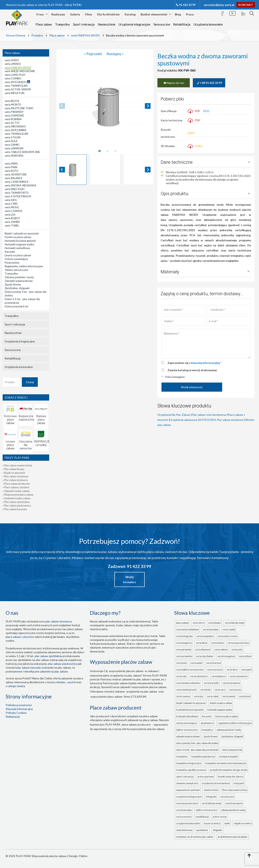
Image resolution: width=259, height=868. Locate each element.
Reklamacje (13, 717)
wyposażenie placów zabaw (126, 671)
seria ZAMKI (196, 663)
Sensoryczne (162, 24)
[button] (72, 170)
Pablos (83, 856)
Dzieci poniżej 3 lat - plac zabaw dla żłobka (197, 743)
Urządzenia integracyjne (134, 24)
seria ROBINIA (221, 649)
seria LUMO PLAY (211, 629)
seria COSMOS (183, 696)
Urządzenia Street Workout (216, 783)
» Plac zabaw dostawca (15, 480)
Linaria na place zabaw (227, 716)
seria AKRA (232, 670)
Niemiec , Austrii (66, 682)
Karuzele (207, 716)
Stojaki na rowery (243, 823)
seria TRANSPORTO (231, 683)
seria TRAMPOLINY (205, 636)
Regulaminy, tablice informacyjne (235, 723)
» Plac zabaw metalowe (15, 476)
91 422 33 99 (187, 5)
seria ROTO (181, 676)
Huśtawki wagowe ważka (220, 710)
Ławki (227, 823)
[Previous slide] (62, 106)
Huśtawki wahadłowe (187, 716)
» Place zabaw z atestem (16, 487)
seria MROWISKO (184, 656)
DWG (191, 133)
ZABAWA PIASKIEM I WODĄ (233, 810)
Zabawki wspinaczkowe (188, 736)
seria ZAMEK (229, 696)
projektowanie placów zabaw (233, 837)
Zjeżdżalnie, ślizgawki (232, 736)
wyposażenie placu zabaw (107, 696)
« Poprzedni (93, 54)
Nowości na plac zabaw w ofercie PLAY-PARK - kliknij (44, 5)
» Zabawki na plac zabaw (16, 491)
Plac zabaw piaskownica (63, 664)
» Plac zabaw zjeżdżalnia (16, 502)
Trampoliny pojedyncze (203, 756)
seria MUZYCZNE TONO (238, 643)
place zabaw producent (136, 724)
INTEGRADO (211, 797)
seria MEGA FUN (184, 643)
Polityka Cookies (16, 713)
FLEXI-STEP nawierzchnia (235, 790)
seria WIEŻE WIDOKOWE (188, 629)
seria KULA (181, 663)
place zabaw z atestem (20, 637)
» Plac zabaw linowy (13, 469)
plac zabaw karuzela (28, 668)
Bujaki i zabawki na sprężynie (191, 703)
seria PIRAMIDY (184, 649)
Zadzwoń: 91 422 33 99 (129, 566)
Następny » (115, 54)
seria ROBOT (213, 696)
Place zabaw (44, 24)
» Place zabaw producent (16, 484)
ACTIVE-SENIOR (220, 817)
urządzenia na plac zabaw (142, 691)
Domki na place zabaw (221, 703)
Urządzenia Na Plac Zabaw (174, 415)
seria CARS (220, 690)
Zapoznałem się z (194, 363)
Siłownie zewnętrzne (187, 783)
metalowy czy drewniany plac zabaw (195, 837)
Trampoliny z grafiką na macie (191, 770)
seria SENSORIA (215, 670)
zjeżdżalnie (203, 830)
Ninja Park (239, 783)
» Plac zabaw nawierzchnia (17, 466)
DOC (207, 111)
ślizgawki (218, 830)
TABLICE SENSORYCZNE (206, 810)
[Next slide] (148, 106)
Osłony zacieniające (187, 723)
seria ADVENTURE (199, 676)
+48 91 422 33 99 (209, 83)
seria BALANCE (219, 676)
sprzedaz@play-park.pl (219, 5)
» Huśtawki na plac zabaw (17, 498)
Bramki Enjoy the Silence (231, 777)
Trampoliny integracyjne (189, 763)
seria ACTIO (237, 649)
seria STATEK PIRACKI (186, 690)
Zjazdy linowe (211, 736)
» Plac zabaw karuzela (15, 509)
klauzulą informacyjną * (206, 363)
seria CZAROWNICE (239, 676)
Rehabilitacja (182, 24)
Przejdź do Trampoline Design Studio (229, 770)
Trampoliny (62, 24)
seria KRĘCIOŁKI (211, 683)
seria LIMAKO (214, 623)
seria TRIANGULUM (226, 656)
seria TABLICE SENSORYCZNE (190, 670)
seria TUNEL (245, 696)
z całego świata (15, 686)
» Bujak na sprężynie (14, 473)
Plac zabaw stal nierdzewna (209, 415)
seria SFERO (198, 623)
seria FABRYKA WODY (235, 623)
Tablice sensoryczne (187, 730)
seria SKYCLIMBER (205, 656)
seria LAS (198, 696)
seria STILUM (245, 656)
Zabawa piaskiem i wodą (229, 730)
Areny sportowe (206, 777)
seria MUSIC (235, 690)
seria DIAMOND (203, 649)
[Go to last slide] (62, 170)
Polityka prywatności (19, 705)
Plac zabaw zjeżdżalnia (48, 656)
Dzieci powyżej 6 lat (232, 750)
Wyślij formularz (130, 579)
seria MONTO (217, 643)
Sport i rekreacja (84, 24)
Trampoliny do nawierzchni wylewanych (226, 763)
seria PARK (246, 670)
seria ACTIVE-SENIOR (228, 636)
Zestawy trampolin (229, 756)
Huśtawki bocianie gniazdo (190, 710)
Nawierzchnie (107, 24)
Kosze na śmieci (212, 823)
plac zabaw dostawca (59, 621)
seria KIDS (205, 690)
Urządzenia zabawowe (184, 420)
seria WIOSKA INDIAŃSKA (188, 683)
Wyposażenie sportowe (188, 790)
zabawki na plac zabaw (54, 671)
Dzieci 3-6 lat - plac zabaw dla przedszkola (197, 750)
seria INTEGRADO (184, 636)
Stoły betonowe (184, 830)
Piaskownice (207, 723)
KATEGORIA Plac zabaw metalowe (221, 420)
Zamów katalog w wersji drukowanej (192, 370)
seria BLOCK (202, 643)
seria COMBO (229, 629)
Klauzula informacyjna (19, 709)
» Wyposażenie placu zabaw (18, 495)
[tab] (100, 151)
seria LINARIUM (214, 663)
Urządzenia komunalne (208, 24)
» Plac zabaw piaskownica (17, 506)
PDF (194, 111)
